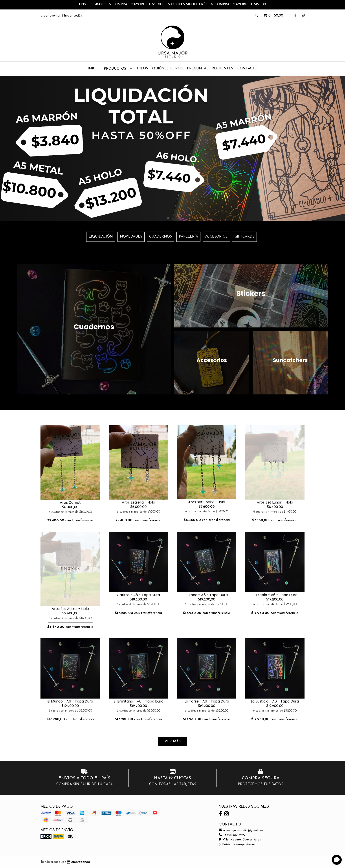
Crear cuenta (50, 16)
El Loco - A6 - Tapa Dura (207, 595)
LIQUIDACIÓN (101, 237)
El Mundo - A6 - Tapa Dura (70, 701)
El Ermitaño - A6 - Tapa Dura (139, 701)
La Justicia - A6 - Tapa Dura (275, 701)
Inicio (94, 69)
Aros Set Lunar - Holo (275, 502)
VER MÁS (173, 742)
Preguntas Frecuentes (210, 69)
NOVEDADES (131, 237)
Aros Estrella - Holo (139, 502)
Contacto (247, 69)
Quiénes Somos (167, 69)
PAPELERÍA (188, 237)
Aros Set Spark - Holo (207, 502)
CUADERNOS (161, 237)
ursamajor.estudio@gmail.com (242, 830)
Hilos (142, 69)
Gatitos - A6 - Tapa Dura (138, 595)
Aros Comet (70, 503)
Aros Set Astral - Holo (70, 609)
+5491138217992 (232, 835)
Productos (118, 68)
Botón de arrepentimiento (239, 845)
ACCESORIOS (216, 237)
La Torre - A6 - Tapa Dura (207, 701)
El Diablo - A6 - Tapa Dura (275, 595)
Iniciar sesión (73, 16)
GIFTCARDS (244, 237)
